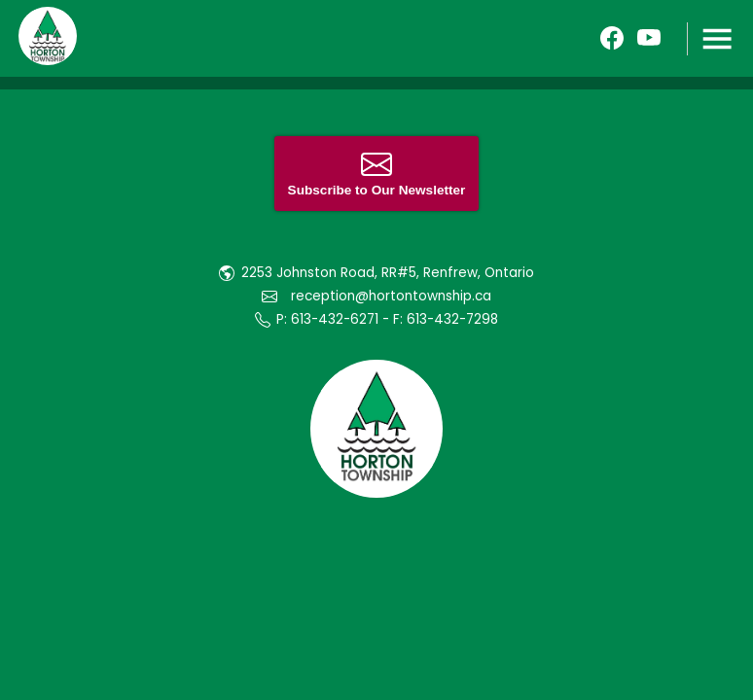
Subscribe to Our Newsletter (377, 173)
